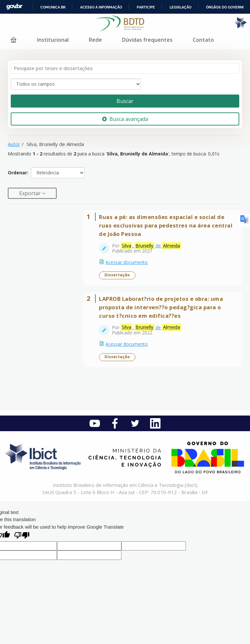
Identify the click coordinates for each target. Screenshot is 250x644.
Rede (95, 40)
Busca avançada (125, 119)
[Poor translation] (22, 536)
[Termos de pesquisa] (125, 68)
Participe (146, 7)
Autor (14, 144)
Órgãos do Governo (226, 7)
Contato (203, 40)
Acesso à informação (101, 7)
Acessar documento (127, 262)
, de (151, 246)
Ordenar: (18, 173)
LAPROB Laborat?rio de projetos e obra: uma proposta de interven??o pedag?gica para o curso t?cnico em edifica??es (161, 307)
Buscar (125, 101)
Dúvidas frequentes (147, 40)
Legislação (181, 7)
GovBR (14, 7)
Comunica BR (53, 7)
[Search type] (76, 84)
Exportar (31, 193)
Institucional (53, 40)
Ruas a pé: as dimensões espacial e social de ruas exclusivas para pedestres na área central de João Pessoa (166, 225)
